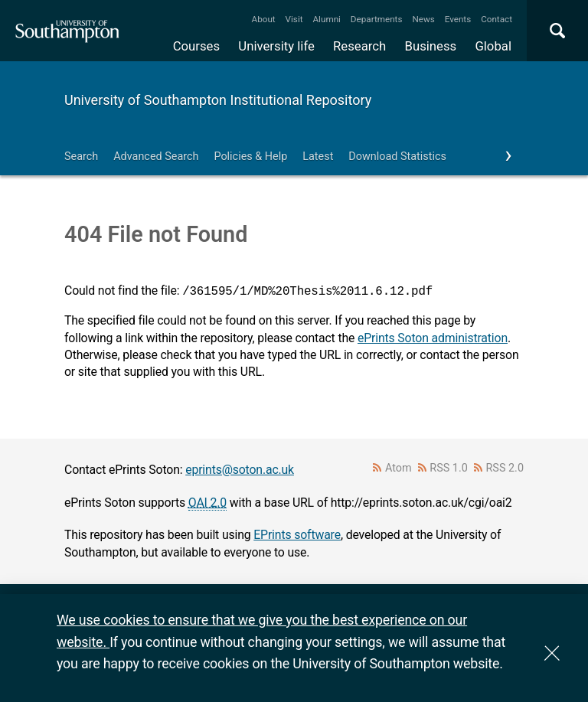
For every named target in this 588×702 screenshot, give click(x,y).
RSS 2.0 (505, 468)
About (264, 19)
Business (431, 46)
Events (458, 19)
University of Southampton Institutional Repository (218, 100)
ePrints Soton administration (433, 338)
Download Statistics (397, 157)
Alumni (326, 19)
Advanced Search (156, 157)
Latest (318, 157)
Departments (377, 19)
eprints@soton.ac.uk (240, 470)
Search (81, 157)
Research (359, 46)
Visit (294, 19)
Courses (196, 46)
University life (276, 46)
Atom (399, 468)
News (423, 19)
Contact (497, 19)
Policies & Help (250, 157)
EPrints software (297, 535)
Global (493, 46)
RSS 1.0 (449, 468)
